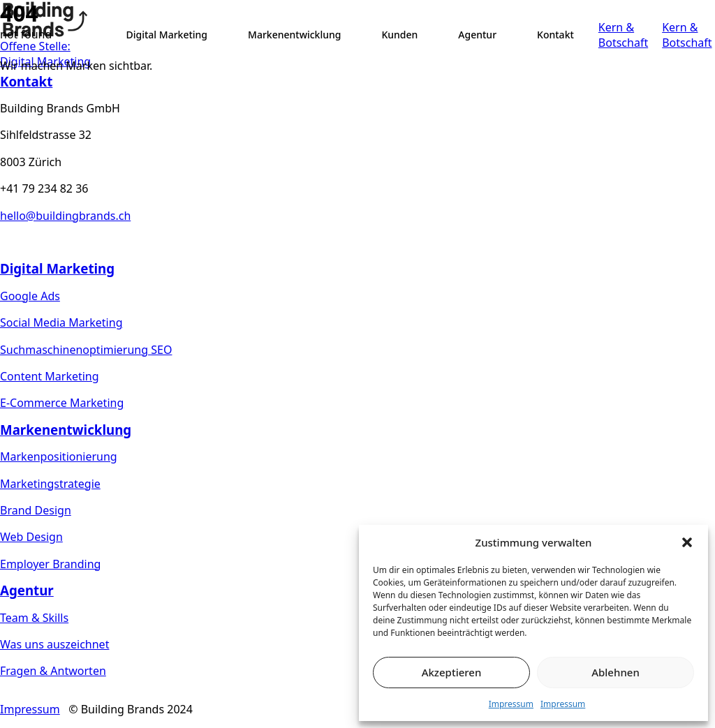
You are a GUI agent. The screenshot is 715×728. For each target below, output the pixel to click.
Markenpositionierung (59, 456)
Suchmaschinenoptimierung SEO (86, 350)
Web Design (31, 537)
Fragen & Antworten (53, 671)
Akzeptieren (452, 672)
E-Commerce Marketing (62, 403)
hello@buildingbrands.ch (65, 216)
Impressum (511, 704)
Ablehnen (616, 672)
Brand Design (36, 510)
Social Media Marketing (61, 322)
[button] (687, 542)
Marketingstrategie (50, 484)
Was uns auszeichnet (54, 644)
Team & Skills (34, 618)
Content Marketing (50, 376)
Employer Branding (50, 564)
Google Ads (30, 296)
